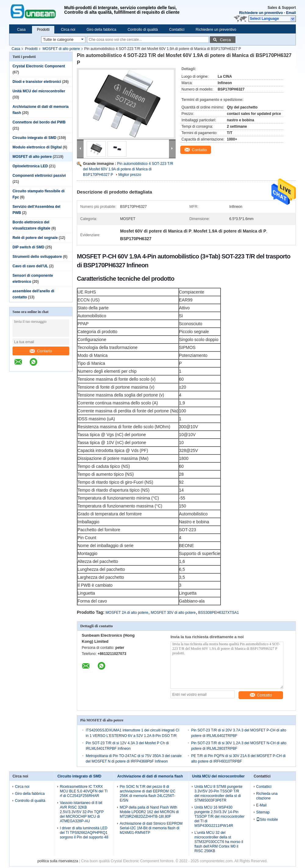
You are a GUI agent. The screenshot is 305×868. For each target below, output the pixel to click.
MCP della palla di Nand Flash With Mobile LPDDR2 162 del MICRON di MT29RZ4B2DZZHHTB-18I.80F (149, 812)
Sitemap (263, 812)
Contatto (41, 351)
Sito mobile (267, 820)
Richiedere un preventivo (261, 13)
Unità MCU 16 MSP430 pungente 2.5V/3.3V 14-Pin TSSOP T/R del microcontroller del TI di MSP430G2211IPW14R (219, 816)
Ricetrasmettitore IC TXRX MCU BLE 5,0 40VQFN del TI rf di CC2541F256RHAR (84, 791)
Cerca (225, 40)
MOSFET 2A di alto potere (127, 613)
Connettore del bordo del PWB (39, 122)
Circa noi (68, 30)
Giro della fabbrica (101, 30)
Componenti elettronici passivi (39, 176)
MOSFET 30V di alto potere (173, 613)
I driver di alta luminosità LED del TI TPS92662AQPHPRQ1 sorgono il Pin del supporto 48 (84, 833)
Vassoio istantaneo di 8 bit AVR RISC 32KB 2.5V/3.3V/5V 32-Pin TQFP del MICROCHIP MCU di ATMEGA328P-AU (82, 812)
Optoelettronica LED (30, 166)
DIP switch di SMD (28, 247)
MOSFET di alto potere (61, 49)
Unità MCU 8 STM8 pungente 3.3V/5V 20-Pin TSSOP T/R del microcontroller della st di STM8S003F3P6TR (218, 793)
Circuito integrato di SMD (34, 138)
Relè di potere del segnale (35, 238)
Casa (21, 30)
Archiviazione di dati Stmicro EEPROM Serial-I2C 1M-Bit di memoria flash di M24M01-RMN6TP (151, 828)
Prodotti (43, 30)
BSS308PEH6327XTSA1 (219, 613)
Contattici (177, 30)
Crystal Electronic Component (39, 66)
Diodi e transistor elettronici (37, 82)
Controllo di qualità (143, 30)
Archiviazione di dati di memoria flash (150, 776)
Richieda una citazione (267, 796)
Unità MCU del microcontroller (39, 91)
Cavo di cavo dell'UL (30, 266)
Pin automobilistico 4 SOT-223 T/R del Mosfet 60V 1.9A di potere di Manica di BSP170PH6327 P (128, 169)
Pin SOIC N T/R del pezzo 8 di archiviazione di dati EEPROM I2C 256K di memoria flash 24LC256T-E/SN (147, 793)
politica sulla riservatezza (58, 861)
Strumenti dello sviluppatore (37, 257)
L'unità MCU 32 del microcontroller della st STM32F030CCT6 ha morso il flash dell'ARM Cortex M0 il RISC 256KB (219, 842)
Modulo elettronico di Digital (37, 147)
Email (291, 13)
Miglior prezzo (130, 175)
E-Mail (261, 805)
